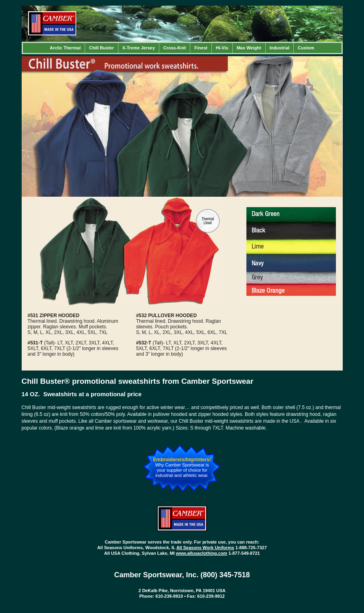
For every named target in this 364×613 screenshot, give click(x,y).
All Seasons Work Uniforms (205, 548)
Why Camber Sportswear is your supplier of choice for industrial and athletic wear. (182, 470)
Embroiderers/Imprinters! (182, 460)
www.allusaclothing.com (201, 553)
